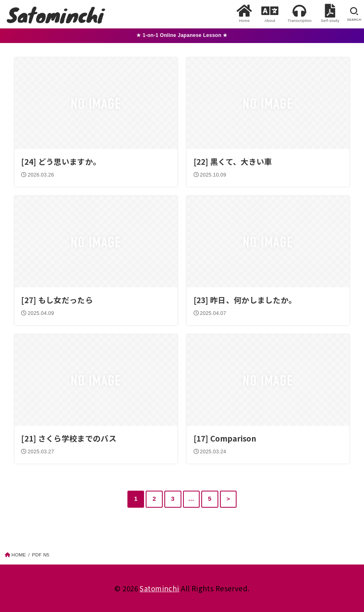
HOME (19, 555)
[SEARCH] (354, 14)
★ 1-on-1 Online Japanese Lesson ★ (182, 35)
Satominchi (159, 588)
